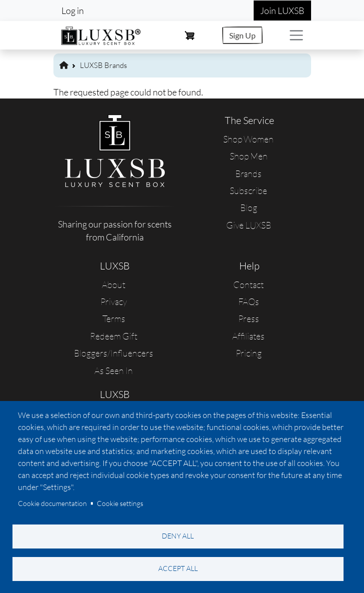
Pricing (249, 353)
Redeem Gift (114, 336)
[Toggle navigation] (296, 35)
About (114, 284)
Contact (248, 284)
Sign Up (242, 35)
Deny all (178, 536)
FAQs (249, 301)
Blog (249, 207)
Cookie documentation (52, 503)
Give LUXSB (249, 225)
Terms (114, 318)
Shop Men (249, 156)
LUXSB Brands (103, 65)
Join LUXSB (282, 10)
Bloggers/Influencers (114, 353)
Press (249, 318)
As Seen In (114, 370)
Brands (248, 173)
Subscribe (248, 190)
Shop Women (248, 139)
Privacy (114, 301)
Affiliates (248, 336)
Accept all (178, 568)
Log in (73, 10)
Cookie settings (120, 503)
